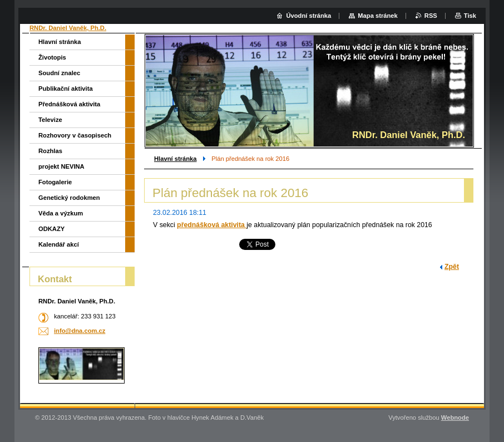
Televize (50, 120)
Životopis (52, 57)
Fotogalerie (55, 182)
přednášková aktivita (212, 225)
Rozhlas (50, 151)
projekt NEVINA (61, 166)
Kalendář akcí (59, 244)
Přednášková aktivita (69, 104)
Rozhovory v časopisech (75, 135)
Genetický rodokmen (69, 198)
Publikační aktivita (66, 89)
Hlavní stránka (175, 159)
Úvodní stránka (308, 16)
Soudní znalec (59, 73)
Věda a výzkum (61, 213)
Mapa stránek (378, 16)
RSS (431, 16)
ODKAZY (51, 229)
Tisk (470, 16)
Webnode (455, 418)
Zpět (452, 267)
